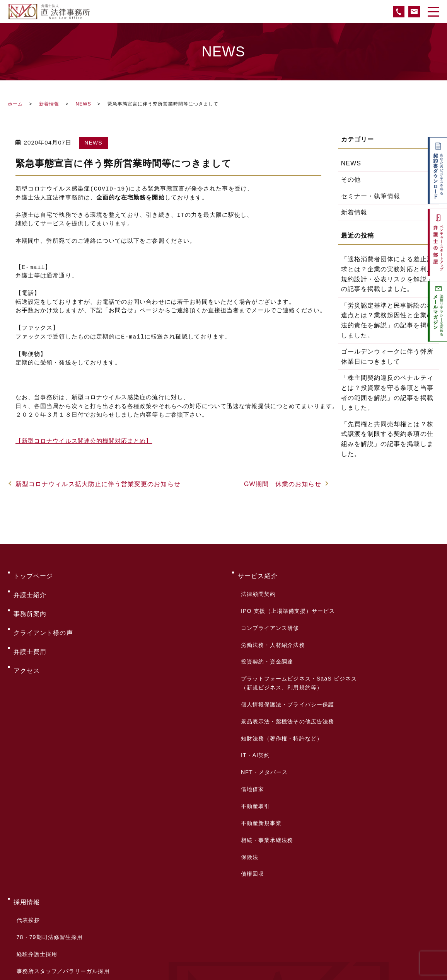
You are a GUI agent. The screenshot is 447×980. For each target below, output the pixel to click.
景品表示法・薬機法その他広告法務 (286, 669)
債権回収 (251, 766)
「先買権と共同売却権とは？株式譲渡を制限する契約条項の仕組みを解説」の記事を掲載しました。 (387, 439)
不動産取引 (253, 723)
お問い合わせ (33, 877)
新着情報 (49, 104)
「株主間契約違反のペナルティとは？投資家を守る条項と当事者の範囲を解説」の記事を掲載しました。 (387, 393)
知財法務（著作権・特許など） (280, 680)
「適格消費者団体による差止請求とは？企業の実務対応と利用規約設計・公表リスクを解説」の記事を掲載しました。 (387, 274)
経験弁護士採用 (35, 821)
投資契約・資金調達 (265, 628)
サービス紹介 (258, 573)
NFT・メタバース (262, 701)
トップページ (33, 573)
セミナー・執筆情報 (371, 196)
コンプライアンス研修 (268, 606)
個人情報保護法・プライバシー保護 (286, 658)
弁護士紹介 (30, 585)
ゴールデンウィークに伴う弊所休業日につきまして (387, 356)
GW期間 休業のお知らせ (283, 484)
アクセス (27, 635)
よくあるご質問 (37, 865)
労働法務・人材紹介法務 (271, 617)
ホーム (15, 104)
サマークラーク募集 (41, 843)
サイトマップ (33, 914)
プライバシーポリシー (47, 902)
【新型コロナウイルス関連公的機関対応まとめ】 (84, 442)
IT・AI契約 (253, 691)
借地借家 (251, 712)
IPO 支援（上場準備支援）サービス (286, 595)
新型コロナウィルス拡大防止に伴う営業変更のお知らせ (98, 484)
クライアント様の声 (43, 610)
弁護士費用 (30, 622)
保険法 (248, 755)
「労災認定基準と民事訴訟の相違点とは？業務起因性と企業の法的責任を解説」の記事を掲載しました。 (387, 320)
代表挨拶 (26, 800)
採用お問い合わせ (38, 854)
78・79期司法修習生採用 (48, 810)
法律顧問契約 (256, 584)
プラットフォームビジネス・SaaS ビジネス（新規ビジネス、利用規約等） (297, 643)
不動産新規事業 (259, 733)
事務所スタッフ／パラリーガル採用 (61, 832)
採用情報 (27, 788)
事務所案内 (30, 598)
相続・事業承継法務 (265, 744)
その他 (351, 179)
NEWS (83, 104)
